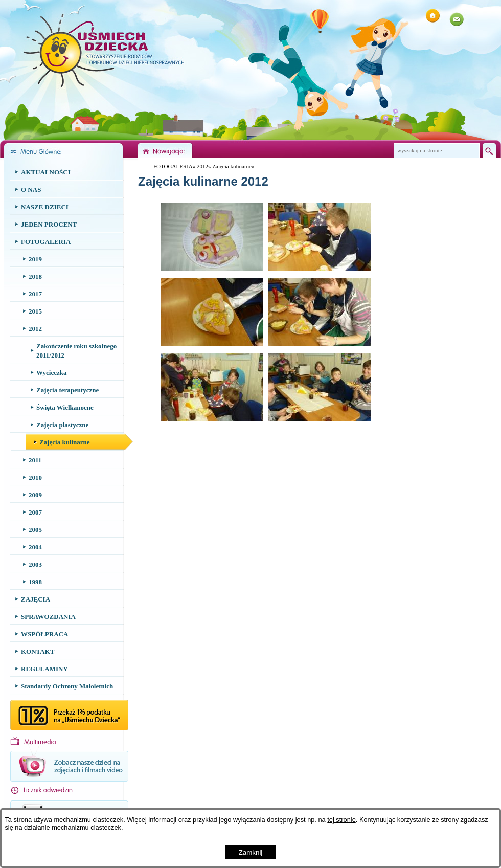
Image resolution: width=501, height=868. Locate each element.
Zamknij (251, 852)
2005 (35, 530)
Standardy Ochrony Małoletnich (67, 686)
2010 (35, 477)
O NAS (31, 190)
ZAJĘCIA (36, 599)
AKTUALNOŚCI (46, 172)
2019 (35, 259)
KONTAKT (38, 651)
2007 (35, 512)
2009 (35, 495)
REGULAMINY (44, 669)
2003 (35, 564)
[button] (212, 269)
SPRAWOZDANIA (48, 617)
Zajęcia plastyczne (62, 425)
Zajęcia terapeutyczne (67, 390)
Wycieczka (51, 373)
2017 (35, 294)
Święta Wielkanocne (65, 407)
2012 (35, 329)
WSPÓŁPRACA (44, 634)
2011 (35, 460)
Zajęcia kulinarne (65, 442)
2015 (35, 311)
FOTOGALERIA (46, 242)
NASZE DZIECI (45, 207)
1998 (35, 582)
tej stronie (341, 820)
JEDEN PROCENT (49, 224)
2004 (35, 547)
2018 (35, 276)
